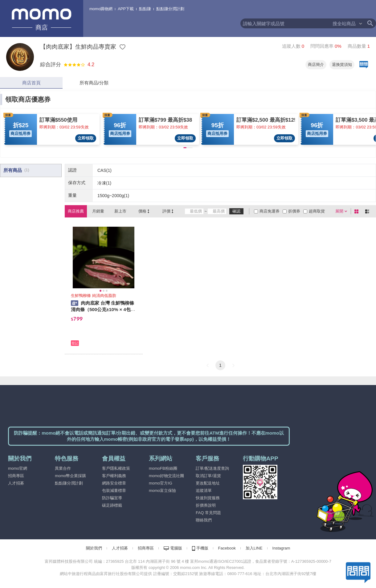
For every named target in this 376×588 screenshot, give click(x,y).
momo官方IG (161, 483)
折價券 (294, 211)
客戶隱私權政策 (116, 468)
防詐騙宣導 (112, 498)
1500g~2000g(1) (113, 196)
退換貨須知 (342, 65)
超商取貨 (317, 211)
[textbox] (286, 23)
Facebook (227, 548)
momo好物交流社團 (166, 476)
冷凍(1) (104, 183)
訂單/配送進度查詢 (212, 468)
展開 (339, 211)
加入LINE (254, 548)
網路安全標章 (114, 483)
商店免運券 (270, 211)
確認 (236, 211)
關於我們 (94, 548)
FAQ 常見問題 (208, 513)
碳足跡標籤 (112, 505)
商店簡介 (316, 65)
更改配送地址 (208, 483)
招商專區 (16, 476)
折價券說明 (206, 505)
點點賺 (145, 9)
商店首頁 (31, 83)
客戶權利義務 (114, 476)
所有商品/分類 (94, 83)
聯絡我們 (204, 520)
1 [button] (220, 365)
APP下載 (126, 9)
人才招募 (16, 483)
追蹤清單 (204, 491)
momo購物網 (101, 9)
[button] (207, 365)
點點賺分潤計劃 (170, 9)
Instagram (281, 548)
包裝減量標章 (114, 491)
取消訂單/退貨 (208, 476)
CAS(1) (104, 170)
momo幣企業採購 (70, 476)
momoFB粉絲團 (163, 468)
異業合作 (63, 468)
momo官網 (18, 468)
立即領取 (86, 138)
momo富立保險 (162, 491)
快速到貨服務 (208, 498)
